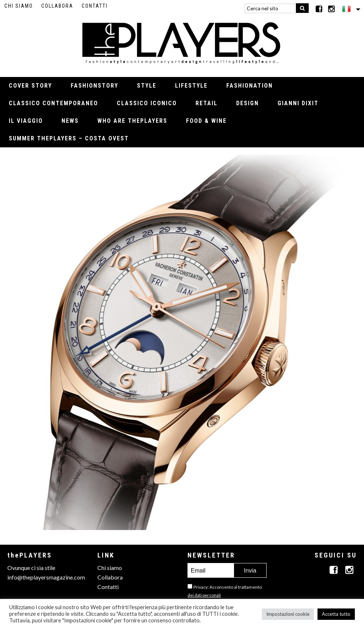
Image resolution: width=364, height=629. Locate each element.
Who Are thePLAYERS (132, 121)
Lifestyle (191, 86)
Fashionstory (94, 86)
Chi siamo (19, 6)
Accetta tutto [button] (336, 614)
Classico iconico (147, 103)
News (70, 121)
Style (147, 86)
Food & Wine (206, 121)
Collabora (57, 6)
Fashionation (250, 86)
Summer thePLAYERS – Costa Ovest (69, 138)
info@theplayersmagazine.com (46, 577)
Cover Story (30, 86)
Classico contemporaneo (53, 103)
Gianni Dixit (298, 103)
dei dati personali (204, 595)
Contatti (95, 6)
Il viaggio (26, 121)
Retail (207, 103)
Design (248, 103)
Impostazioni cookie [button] (288, 614)
